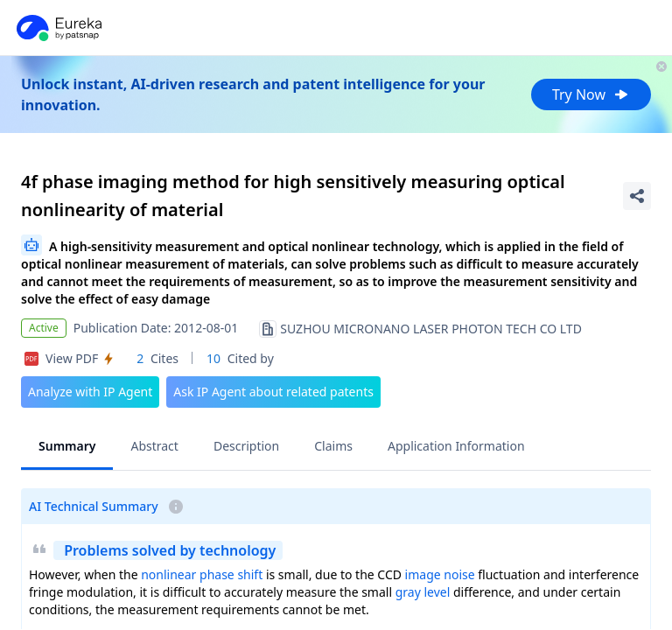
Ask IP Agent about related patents (273, 392)
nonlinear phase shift (202, 574)
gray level (423, 592)
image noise (440, 574)
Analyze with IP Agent (90, 392)
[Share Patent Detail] (637, 196)
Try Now (591, 94)
